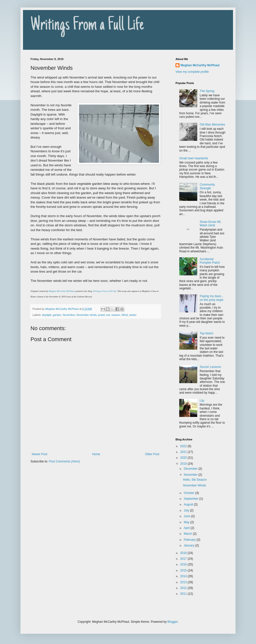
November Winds (194, 485)
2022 (184, 446)
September (191, 499)
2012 (184, 588)
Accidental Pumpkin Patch (210, 261)
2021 (184, 452)
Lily (202, 401)
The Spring (207, 91)
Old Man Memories (212, 125)
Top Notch (206, 333)
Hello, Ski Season (195, 480)
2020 (184, 458)
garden (57, 315)
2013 (184, 582)
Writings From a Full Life (87, 26)
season (116, 315)
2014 (184, 576)
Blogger (173, 622)
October (189, 493)
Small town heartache (194, 158)
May (187, 522)
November (69, 315)
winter (133, 315)
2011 (184, 594)
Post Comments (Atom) (64, 461)
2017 (184, 559)
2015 (184, 570)
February (190, 540)
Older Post (152, 454)
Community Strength (207, 186)
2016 (184, 564)
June (187, 516)
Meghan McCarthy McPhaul (62, 291)
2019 (184, 464)
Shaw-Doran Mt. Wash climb (211, 224)
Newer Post (39, 454)
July (187, 510)
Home (96, 454)
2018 (184, 553)
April (187, 528)
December (191, 469)
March (188, 534)
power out (104, 315)
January (189, 545)
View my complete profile (192, 72)
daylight (47, 315)
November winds (86, 315)
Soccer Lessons (210, 367)
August (189, 504)
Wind (125, 315)
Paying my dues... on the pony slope (212, 298)
